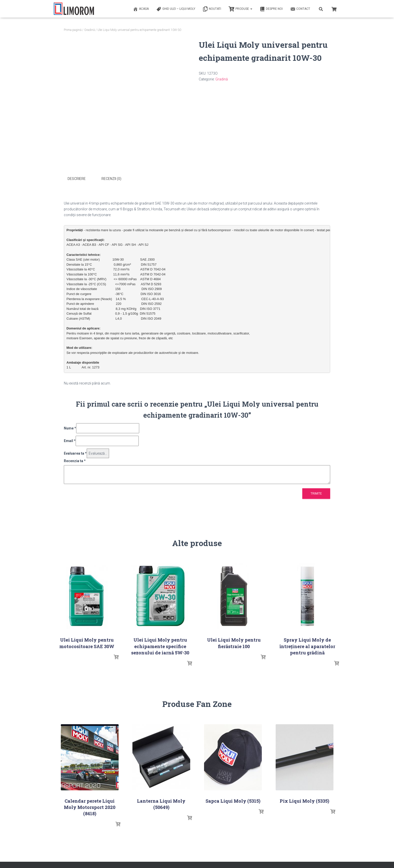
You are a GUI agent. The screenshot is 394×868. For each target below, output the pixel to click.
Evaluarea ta (75, 453)
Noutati (212, 9)
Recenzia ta (75, 460)
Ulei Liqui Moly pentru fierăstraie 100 (234, 642)
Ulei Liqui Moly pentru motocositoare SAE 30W (87, 642)
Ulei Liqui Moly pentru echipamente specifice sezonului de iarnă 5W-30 (160, 646)
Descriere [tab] (77, 179)
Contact (300, 9)
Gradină (89, 30)
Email (70, 440)
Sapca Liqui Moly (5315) (233, 800)
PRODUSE (240, 9)
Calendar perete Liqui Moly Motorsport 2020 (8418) (90, 806)
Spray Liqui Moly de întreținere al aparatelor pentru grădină (307, 646)
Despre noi (271, 9)
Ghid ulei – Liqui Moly (176, 9)
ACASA (141, 9)
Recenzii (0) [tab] (111, 179)
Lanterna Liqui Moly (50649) (161, 803)
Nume (70, 427)
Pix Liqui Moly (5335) (304, 800)
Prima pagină (73, 30)
